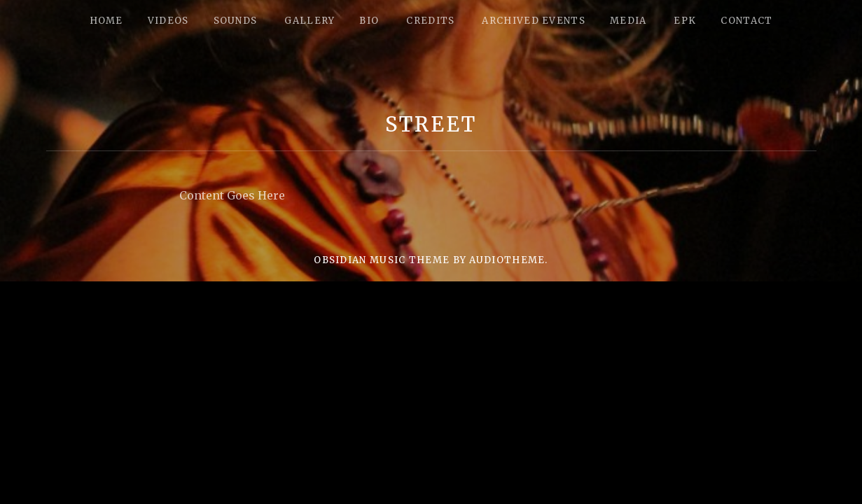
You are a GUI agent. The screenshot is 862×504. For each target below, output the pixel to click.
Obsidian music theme (382, 260)
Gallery (310, 21)
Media (628, 21)
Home (106, 21)
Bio (369, 21)
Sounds (236, 21)
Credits (430, 21)
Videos (168, 21)
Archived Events (534, 21)
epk (685, 21)
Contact (746, 21)
